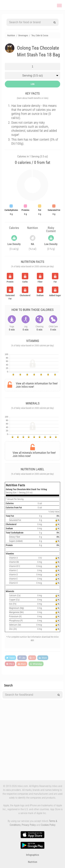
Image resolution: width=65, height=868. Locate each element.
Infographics (32, 855)
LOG (33, 84)
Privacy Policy (29, 825)
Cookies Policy (48, 825)
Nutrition (33, 862)
